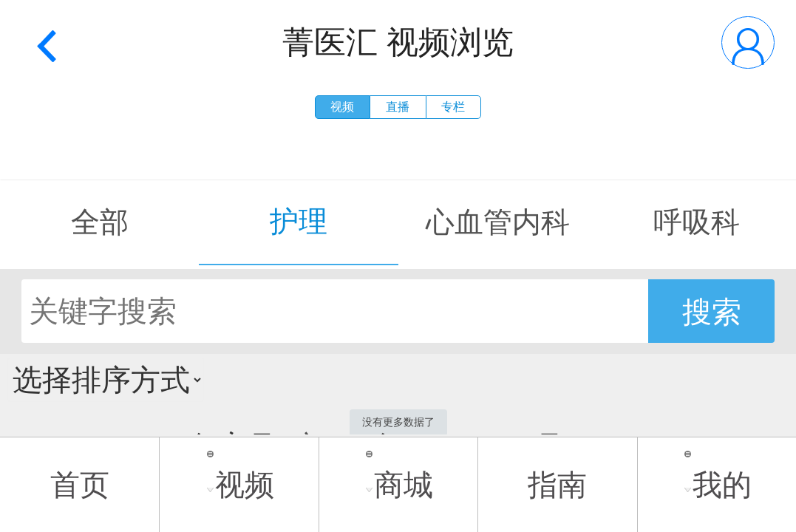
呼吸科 (697, 222)
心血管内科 (498, 222)
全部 (100, 222)
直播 (398, 107)
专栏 (453, 107)
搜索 (712, 312)
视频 (342, 107)
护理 (299, 221)
